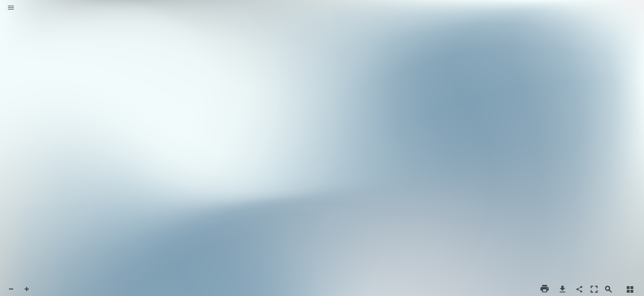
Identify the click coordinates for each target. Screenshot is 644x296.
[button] (11, 8)
